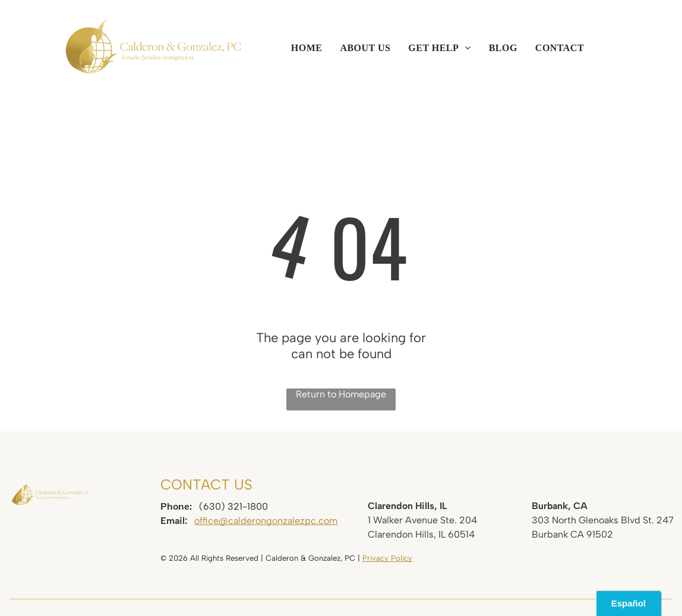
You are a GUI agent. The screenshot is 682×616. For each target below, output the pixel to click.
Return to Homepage (341, 394)
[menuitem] (307, 48)
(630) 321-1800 (233, 506)
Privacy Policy (387, 558)
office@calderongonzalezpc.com (266, 521)
